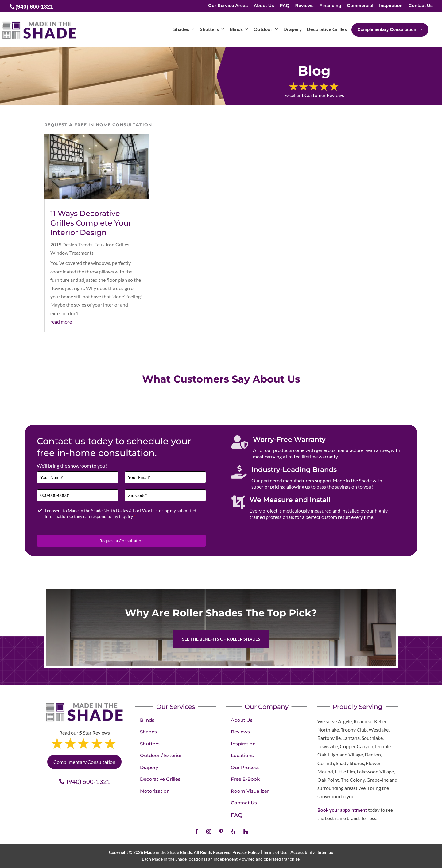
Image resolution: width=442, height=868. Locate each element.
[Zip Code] (165, 495)
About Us (264, 6)
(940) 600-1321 (89, 781)
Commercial (360, 6)
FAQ (285, 6)
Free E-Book (245, 779)
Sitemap (326, 852)
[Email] (165, 477)
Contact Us (421, 6)
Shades (148, 732)
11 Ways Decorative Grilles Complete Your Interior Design (91, 223)
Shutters (150, 744)
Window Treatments (72, 253)
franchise (291, 859)
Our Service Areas (228, 6)
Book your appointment (342, 810)
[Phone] (78, 495)
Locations (242, 755)
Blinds (147, 720)
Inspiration (391, 6)
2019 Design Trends (71, 244)
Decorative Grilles (160, 779)
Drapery (149, 767)
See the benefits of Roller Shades (221, 639)
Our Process (245, 767)
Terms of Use (275, 852)
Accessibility (302, 852)
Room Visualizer (250, 791)
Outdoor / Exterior (161, 755)
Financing (330, 6)
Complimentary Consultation (84, 762)
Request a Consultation (122, 541)
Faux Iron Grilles (112, 244)
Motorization (155, 791)
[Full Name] (78, 477)
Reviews (304, 6)
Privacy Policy (246, 852)
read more (61, 322)
